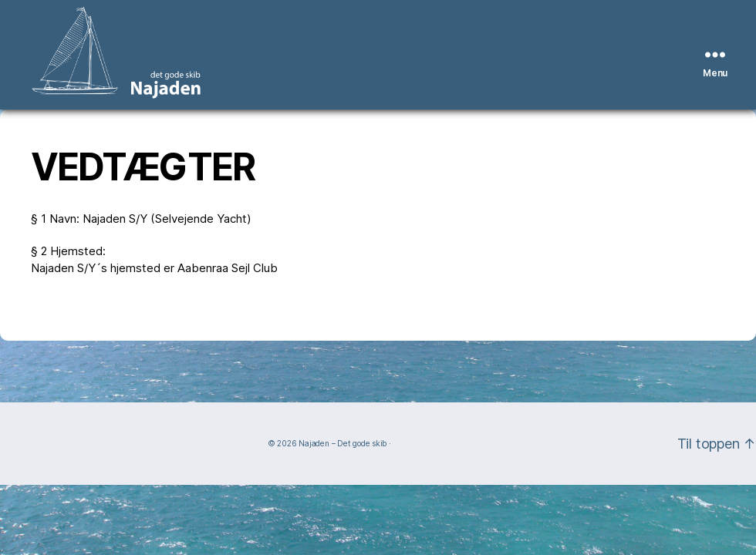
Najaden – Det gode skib (343, 443)
